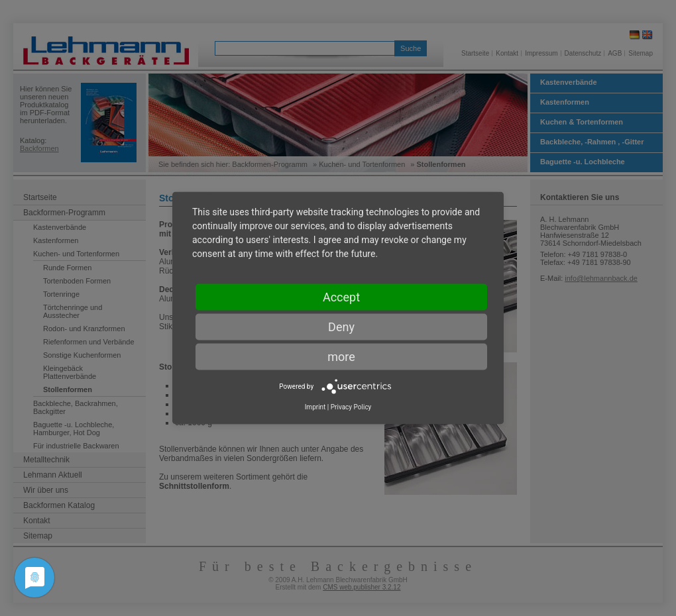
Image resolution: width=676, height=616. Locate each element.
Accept (341, 297)
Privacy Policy (351, 407)
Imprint (315, 407)
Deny (341, 327)
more (341, 357)
